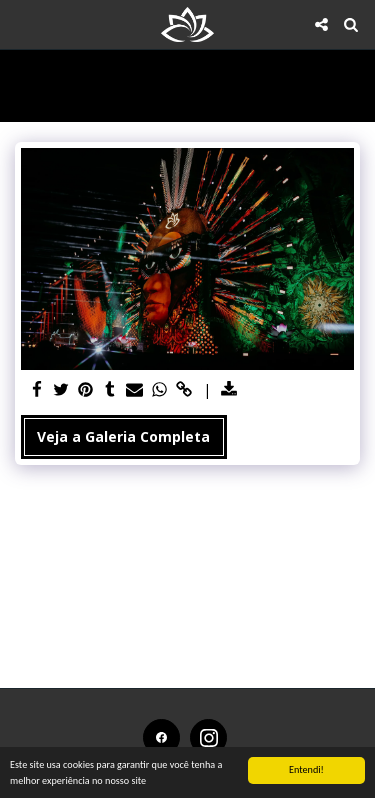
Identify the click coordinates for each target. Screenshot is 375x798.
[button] (22, 23)
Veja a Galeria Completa (123, 436)
